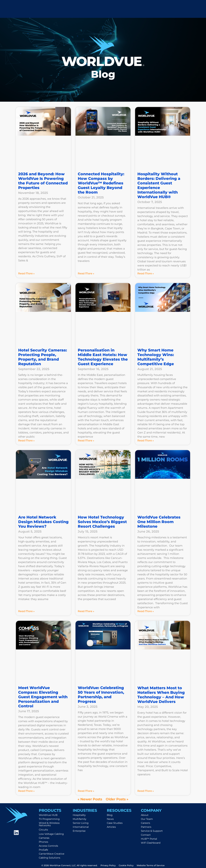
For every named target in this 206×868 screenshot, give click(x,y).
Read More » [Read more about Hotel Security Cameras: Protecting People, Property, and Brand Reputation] (26, 441)
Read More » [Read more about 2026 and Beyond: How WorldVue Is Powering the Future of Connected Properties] (26, 274)
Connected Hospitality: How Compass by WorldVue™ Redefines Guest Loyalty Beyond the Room (101, 183)
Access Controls (48, 846)
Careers (145, 823)
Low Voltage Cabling (51, 834)
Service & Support (152, 831)
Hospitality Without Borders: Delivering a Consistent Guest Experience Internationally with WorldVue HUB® (159, 185)
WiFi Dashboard (151, 843)
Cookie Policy (126, 865)
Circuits (43, 830)
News (110, 819)
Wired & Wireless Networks (49, 824)
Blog (110, 815)
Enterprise (79, 831)
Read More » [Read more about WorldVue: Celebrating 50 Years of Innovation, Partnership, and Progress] (86, 791)
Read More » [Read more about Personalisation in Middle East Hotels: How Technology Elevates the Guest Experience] (86, 441)
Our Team (147, 819)
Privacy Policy (108, 865)
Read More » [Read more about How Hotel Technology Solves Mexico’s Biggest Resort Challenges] (86, 611)
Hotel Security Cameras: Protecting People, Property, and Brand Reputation (43, 357)
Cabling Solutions (50, 858)
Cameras (44, 838)
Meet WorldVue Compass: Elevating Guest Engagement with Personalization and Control (43, 697)
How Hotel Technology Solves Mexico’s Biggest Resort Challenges (102, 522)
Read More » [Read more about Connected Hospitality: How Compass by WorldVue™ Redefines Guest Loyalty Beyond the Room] (86, 274)
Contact (146, 835)
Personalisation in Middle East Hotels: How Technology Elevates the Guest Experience (103, 357)
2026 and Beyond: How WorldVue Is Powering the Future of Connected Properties (43, 181)
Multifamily (80, 819)
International (81, 827)
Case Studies (115, 823)
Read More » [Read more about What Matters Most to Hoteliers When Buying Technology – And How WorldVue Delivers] (146, 791)
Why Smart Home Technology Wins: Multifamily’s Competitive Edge (156, 357)
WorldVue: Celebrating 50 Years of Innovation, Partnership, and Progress (101, 695)
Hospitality (79, 815)
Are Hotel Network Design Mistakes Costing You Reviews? (43, 522)
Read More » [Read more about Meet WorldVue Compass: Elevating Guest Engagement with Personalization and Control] (26, 791)
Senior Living (81, 823)
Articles (111, 827)
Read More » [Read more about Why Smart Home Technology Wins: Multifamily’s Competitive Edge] (146, 441)
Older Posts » (117, 799)
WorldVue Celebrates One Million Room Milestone (159, 522)
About (145, 815)
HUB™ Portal (149, 839)
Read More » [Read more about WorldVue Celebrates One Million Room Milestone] (146, 611)
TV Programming (49, 819)
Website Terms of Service (151, 865)
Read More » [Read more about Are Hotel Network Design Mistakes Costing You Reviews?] (26, 611)
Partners (146, 827)
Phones (43, 842)
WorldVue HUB (48, 815)
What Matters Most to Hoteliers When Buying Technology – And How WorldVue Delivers (161, 695)
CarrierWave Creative (52, 854)
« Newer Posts (90, 799)
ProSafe (43, 850)
